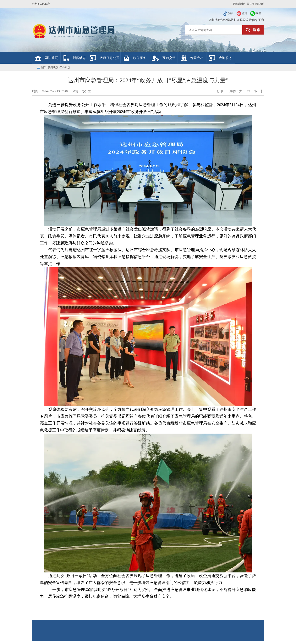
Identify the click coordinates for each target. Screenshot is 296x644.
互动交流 (169, 58)
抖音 (228, 13)
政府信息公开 (110, 58)
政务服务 (140, 58)
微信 (256, 13)
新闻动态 (79, 58)
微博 (242, 13)
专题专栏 (197, 58)
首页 (43, 67)
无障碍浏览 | (239, 4)
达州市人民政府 (41, 4)
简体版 (251, 4)
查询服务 (225, 58)
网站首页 (51, 58)
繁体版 (260, 4)
